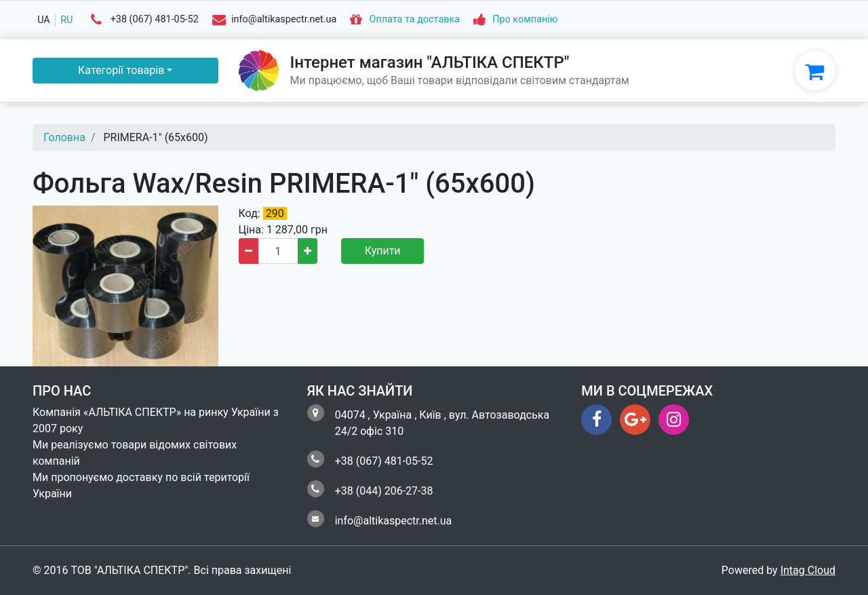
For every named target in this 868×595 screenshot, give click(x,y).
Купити (383, 251)
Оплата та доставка (415, 20)
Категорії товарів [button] (121, 70)
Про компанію (525, 20)
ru (66, 20)
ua (44, 20)
